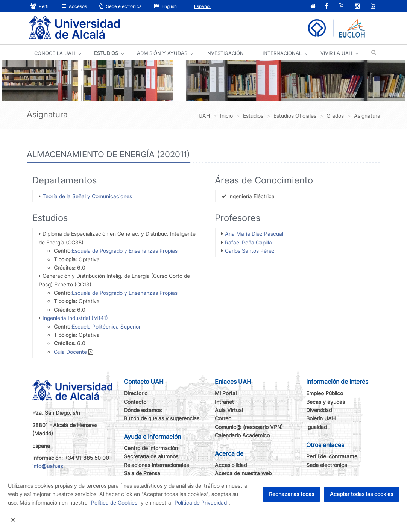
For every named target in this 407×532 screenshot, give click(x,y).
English (165, 6)
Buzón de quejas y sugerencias (162, 418)
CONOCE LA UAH (55, 53)
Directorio (136, 393)
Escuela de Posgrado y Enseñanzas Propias (125, 251)
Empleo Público (325, 393)
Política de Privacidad (201, 502)
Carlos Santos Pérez (250, 251)
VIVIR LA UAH (336, 53)
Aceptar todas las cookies (361, 494)
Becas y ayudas (326, 402)
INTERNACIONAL (282, 53)
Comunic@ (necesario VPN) (249, 427)
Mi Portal (226, 393)
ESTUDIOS (106, 53)
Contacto (135, 402)
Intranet (224, 402)
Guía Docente (70, 352)
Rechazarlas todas (292, 494)
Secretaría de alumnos (151, 456)
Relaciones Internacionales (156, 465)
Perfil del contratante (332, 456)
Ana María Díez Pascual (254, 234)
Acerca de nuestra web (243, 473)
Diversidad (319, 410)
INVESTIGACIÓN (225, 53)
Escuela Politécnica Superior (106, 327)
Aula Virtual (229, 410)
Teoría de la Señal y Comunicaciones (87, 196)
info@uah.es (48, 466)
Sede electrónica (120, 6)
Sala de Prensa (142, 473)
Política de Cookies (114, 502)
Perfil (40, 6)
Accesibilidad (231, 465)
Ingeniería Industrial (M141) (75, 318)
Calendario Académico (242, 435)
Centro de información (151, 448)
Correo (223, 418)
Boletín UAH (321, 418)
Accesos (74, 6)
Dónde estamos (143, 410)
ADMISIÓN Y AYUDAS (162, 53)
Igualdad (317, 427)
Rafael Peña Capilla (248, 242)
